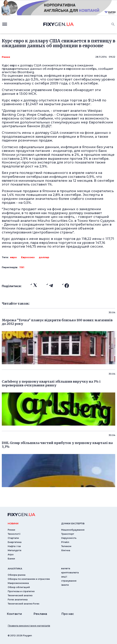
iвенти (65, 585)
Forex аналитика (18, 600)
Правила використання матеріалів (29, 626)
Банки (11, 559)
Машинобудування (73, 530)
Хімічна (66, 550)
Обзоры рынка (17, 575)
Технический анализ (20, 595)
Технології (14, 534)
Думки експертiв (73, 523)
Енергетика (15, 542)
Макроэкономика (18, 583)
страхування (69, 581)
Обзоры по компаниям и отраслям (29, 579)
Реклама (40, 614)
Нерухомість (69, 538)
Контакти (14, 614)
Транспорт (68, 534)
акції (64, 577)
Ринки (6, 57)
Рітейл (65, 542)
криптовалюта (70, 573)
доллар (44, 257)
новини (13, 523)
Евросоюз (28, 257)
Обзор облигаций (19, 587)
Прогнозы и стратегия (21, 591)
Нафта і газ (14, 546)
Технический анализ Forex (24, 604)
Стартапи (13, 538)
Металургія (14, 550)
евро (13, 257)
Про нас (68, 614)
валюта (66, 568)
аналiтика (15, 569)
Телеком (66, 546)
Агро (11, 554)
